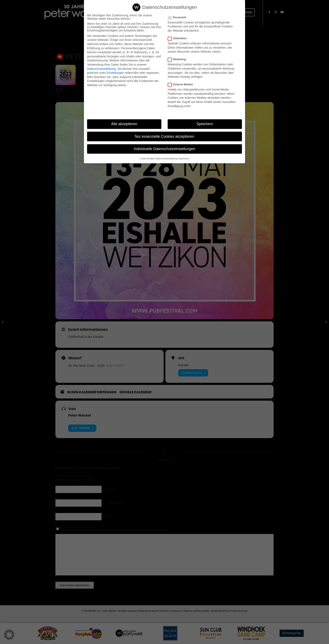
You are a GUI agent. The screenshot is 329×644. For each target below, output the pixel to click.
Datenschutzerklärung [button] (166, 158)
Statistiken (179, 38)
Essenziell (179, 17)
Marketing (179, 59)
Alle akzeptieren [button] (124, 124)
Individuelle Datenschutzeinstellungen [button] (165, 149)
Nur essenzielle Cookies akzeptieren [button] (164, 136)
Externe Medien (182, 84)
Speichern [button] (205, 124)
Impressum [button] (184, 158)
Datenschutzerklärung (101, 69)
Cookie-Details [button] (147, 158)
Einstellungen (115, 73)
